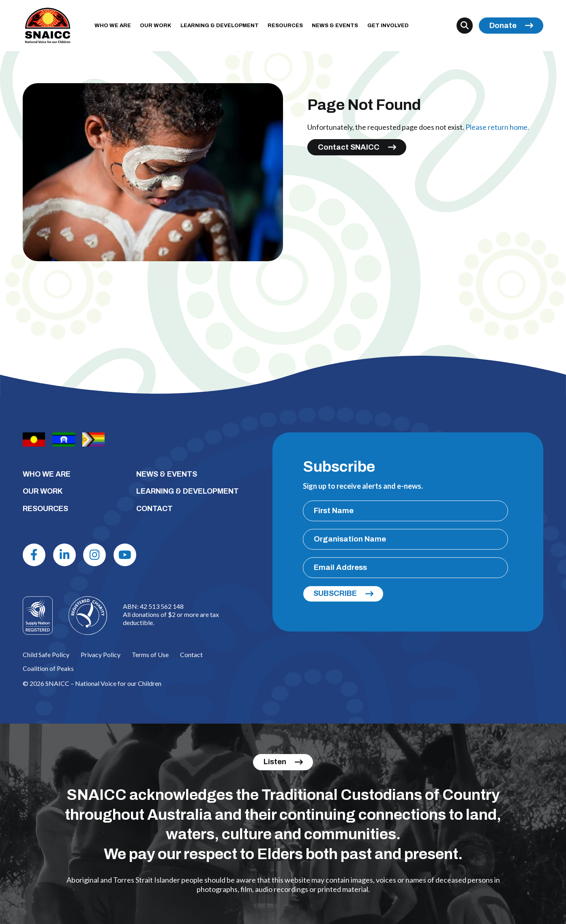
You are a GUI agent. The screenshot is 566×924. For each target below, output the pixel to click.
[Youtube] (125, 555)
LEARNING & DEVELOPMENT (220, 26)
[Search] (465, 26)
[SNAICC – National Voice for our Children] (48, 26)
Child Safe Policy (46, 654)
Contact (191, 654)
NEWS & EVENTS (335, 26)
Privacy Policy (101, 654)
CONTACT (154, 509)
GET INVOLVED (388, 26)
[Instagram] (94, 555)
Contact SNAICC (349, 147)
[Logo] (88, 616)
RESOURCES (285, 26)
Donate (503, 26)
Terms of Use (150, 654)
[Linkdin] (64, 555)
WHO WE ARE (113, 26)
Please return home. (497, 127)
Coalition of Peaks (48, 668)
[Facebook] (34, 555)
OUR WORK (155, 26)
